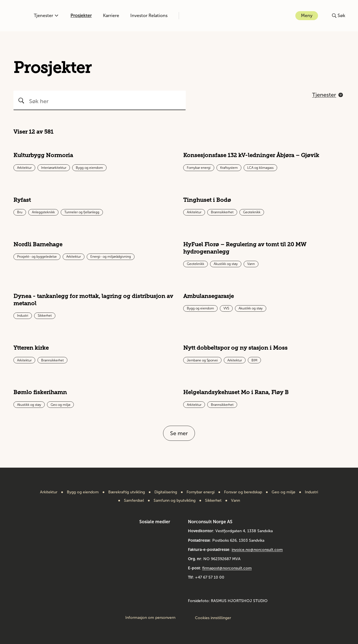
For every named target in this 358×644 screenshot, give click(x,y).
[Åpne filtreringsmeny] (328, 95)
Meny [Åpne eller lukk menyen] (307, 16)
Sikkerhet (213, 501)
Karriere (111, 16)
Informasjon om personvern (150, 618)
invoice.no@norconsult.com (257, 550)
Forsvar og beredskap (243, 492)
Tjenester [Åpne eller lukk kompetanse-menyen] (46, 16)
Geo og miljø (283, 492)
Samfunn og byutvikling (175, 501)
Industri (311, 492)
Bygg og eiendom (83, 492)
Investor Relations (149, 16)
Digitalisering (166, 492)
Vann (235, 501)
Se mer (179, 433)
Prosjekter (81, 16)
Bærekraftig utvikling (127, 492)
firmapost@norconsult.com (227, 568)
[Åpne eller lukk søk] (339, 16)
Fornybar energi (201, 492)
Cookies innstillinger (213, 618)
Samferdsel (134, 501)
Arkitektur (49, 492)
